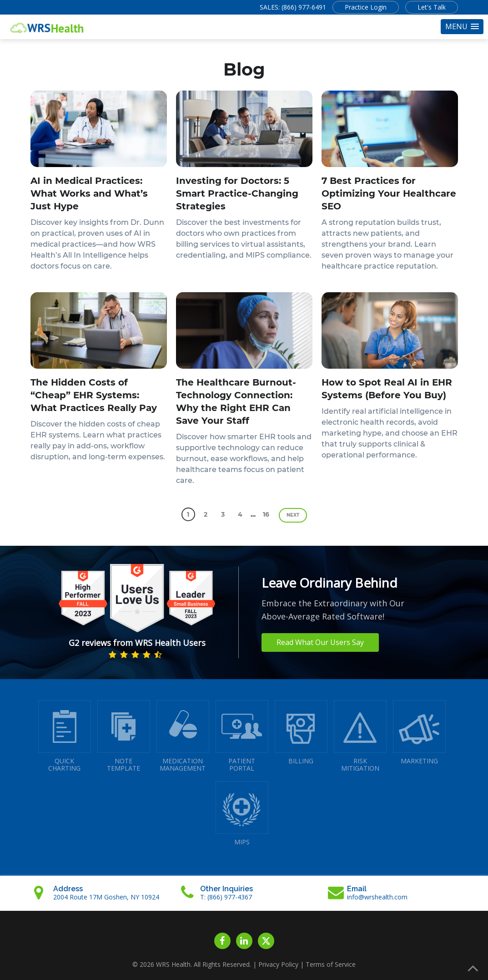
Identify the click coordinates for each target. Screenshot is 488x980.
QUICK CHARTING (65, 736)
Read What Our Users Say (320, 642)
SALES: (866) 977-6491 (293, 7)
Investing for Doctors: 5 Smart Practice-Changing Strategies (237, 193)
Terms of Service (331, 964)
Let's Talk (432, 7)
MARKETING (419, 733)
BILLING (301, 733)
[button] (462, 27)
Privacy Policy (278, 964)
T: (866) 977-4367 (226, 897)
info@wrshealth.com (377, 897)
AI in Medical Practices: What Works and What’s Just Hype (89, 193)
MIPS (242, 814)
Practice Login (366, 7)
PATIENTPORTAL (242, 736)
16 (266, 514)
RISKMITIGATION (360, 736)
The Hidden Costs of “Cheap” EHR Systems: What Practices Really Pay (94, 395)
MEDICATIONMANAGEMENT (183, 736)
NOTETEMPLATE (124, 736)
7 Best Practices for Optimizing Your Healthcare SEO (389, 193)
